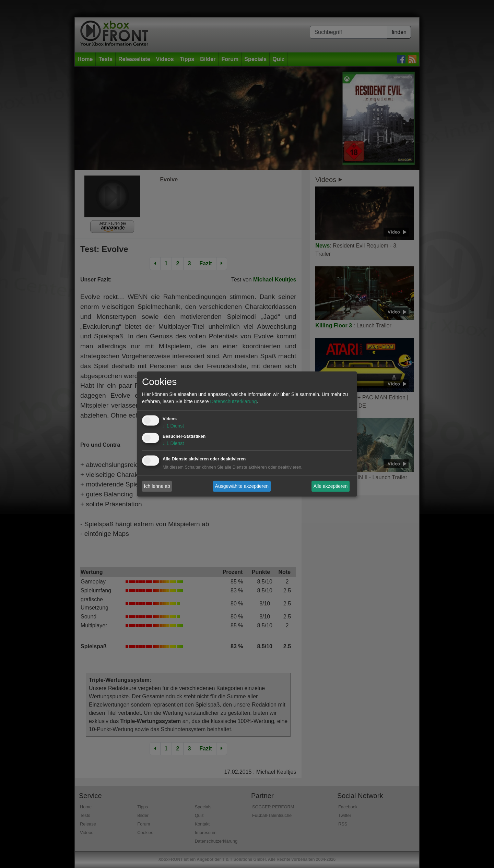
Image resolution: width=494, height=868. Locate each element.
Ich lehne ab (157, 486)
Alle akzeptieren (331, 486)
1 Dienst (173, 426)
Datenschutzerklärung (233, 402)
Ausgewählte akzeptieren (242, 486)
